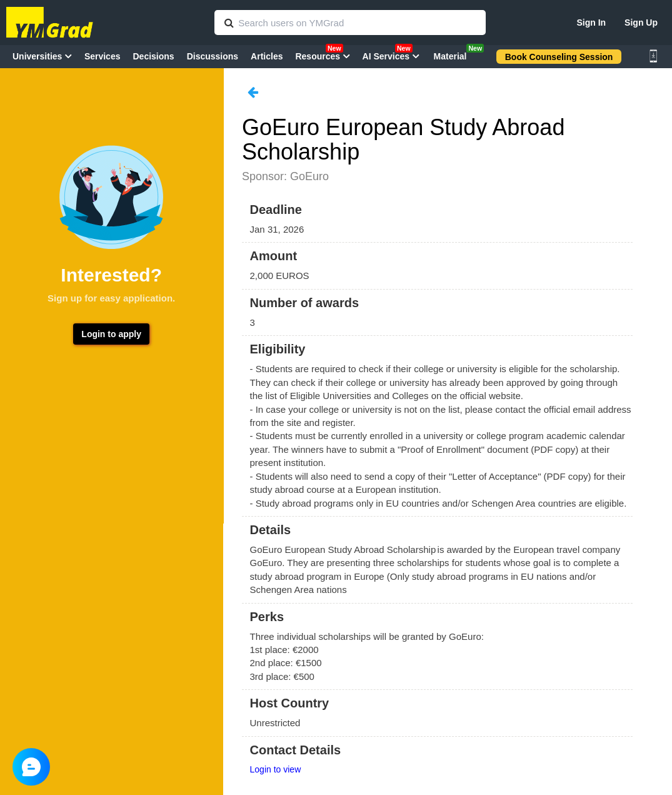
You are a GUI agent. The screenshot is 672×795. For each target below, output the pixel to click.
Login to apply (111, 334)
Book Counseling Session (559, 57)
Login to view (276, 769)
